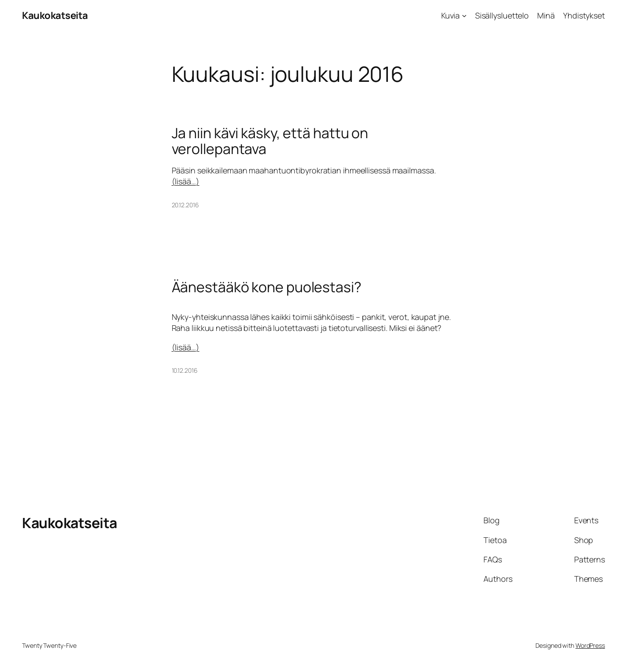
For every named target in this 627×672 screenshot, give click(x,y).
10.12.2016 (185, 370)
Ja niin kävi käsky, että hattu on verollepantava (270, 141)
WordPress (590, 645)
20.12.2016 (185, 205)
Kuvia (451, 15)
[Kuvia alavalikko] (464, 16)
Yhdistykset (584, 15)
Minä (546, 15)
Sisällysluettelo (502, 15)
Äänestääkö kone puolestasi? (267, 287)
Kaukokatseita (55, 15)
